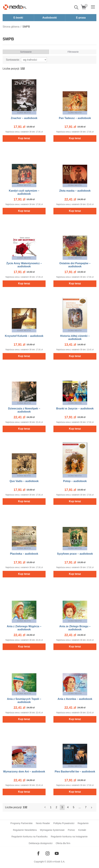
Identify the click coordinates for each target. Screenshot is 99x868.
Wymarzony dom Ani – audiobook (24, 772)
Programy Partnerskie (21, 823)
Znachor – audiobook (24, 118)
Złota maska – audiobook (75, 191)
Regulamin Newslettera (25, 830)
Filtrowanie (73, 52)
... (80, 807)
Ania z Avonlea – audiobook (75, 699)
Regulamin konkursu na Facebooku (30, 837)
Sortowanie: (13, 60)
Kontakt (82, 830)
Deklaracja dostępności (41, 843)
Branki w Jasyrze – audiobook (75, 409)
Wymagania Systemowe (52, 830)
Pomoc (71, 830)
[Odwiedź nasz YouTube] (57, 853)
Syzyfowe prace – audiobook (75, 554)
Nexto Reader (43, 823)
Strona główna (11, 27)
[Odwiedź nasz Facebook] (38, 853)
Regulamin (83, 823)
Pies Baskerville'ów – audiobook (75, 772)
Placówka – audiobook (24, 554)
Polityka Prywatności (64, 823)
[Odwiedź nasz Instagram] (48, 853)
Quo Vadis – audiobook (24, 481)
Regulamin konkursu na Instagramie (69, 837)
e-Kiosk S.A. (59, 862)
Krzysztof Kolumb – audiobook (24, 336)
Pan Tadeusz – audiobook (75, 118)
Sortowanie (26, 52)
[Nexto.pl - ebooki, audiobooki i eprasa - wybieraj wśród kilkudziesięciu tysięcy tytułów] (15, 7)
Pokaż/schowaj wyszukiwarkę (77, 7)
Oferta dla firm (63, 843)
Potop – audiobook (75, 481)
